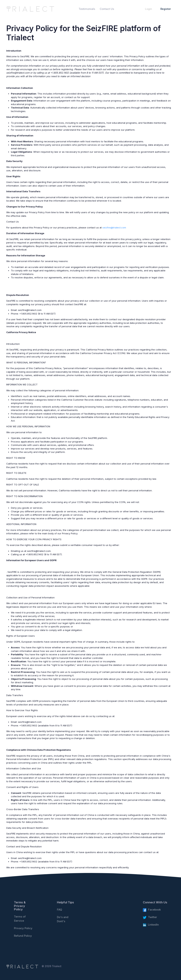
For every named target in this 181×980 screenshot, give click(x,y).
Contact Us (107, 9)
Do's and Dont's (63, 919)
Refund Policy (23, 936)
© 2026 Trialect (52, 966)
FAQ (59, 910)
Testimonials (87, 9)
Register (166, 9)
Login (149, 9)
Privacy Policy (23, 928)
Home (70, 9)
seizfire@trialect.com (114, 228)
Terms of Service (20, 919)
